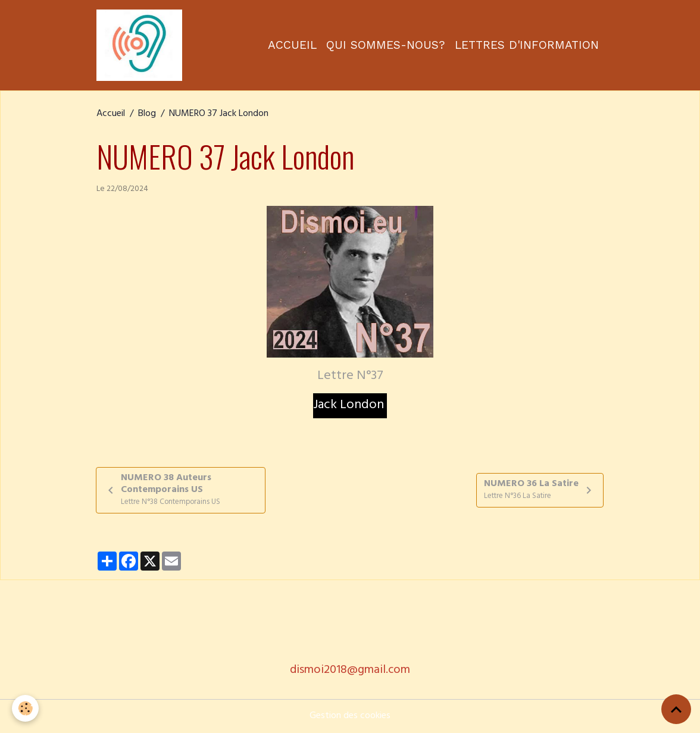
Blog (147, 114)
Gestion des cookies (350, 716)
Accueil (292, 45)
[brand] (142, 45)
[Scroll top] (676, 709)
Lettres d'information (527, 45)
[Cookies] (25, 708)
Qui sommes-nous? (386, 45)
